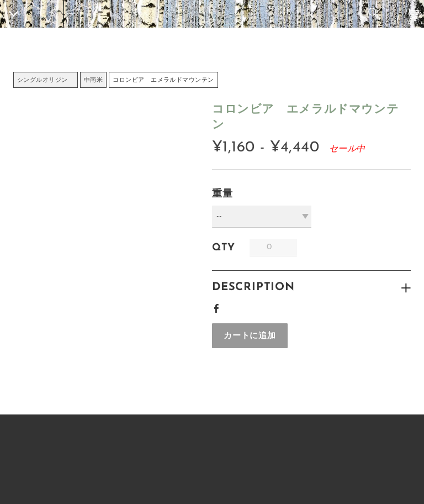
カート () (413, 14)
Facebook (219, 307)
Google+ (237, 305)
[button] (250, 336)
